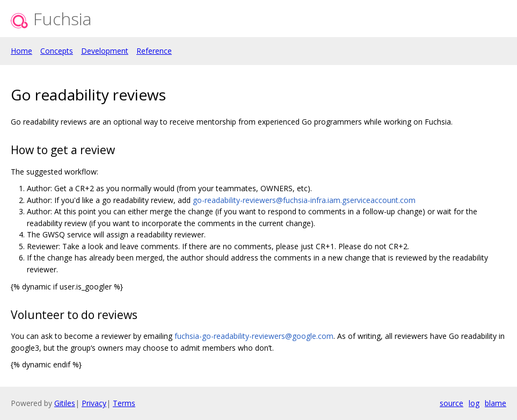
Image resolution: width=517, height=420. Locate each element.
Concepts (57, 51)
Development (105, 51)
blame (496, 403)
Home (21, 51)
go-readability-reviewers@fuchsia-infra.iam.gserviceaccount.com (304, 200)
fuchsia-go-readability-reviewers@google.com (254, 336)
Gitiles (65, 403)
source (452, 403)
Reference (154, 51)
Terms (124, 403)
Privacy (94, 403)
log (474, 403)
